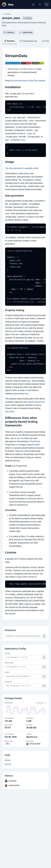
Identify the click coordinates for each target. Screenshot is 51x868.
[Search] (40, 4)
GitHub (8, 760)
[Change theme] (33, 4)
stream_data (11, 18)
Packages (6, 14)
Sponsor (8, 764)
